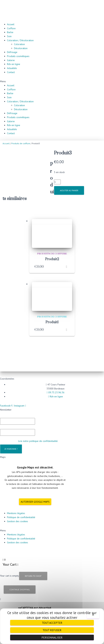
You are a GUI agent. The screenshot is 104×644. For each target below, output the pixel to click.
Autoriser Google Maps (35, 494)
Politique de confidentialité (21, 510)
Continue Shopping (20, 582)
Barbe (10, 32)
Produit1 (52, 315)
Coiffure (11, 28)
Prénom (5, 408)
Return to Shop (33, 568)
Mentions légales (16, 506)
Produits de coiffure (21, 143)
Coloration (19, 44)
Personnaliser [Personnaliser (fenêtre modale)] (52, 637)
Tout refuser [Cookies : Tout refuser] (52, 630)
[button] (52, 81)
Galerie (11, 60)
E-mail (5, 419)
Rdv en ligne (14, 64)
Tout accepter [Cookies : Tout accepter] (52, 623)
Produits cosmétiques (18, 56)
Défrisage (12, 52)
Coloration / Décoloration (20, 40)
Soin (9, 36)
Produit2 (52, 252)
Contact (11, 72)
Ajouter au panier (69, 190)
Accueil (11, 24)
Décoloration (21, 48)
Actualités (12, 68)
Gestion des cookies (18, 514)
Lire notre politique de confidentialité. (38, 433)
